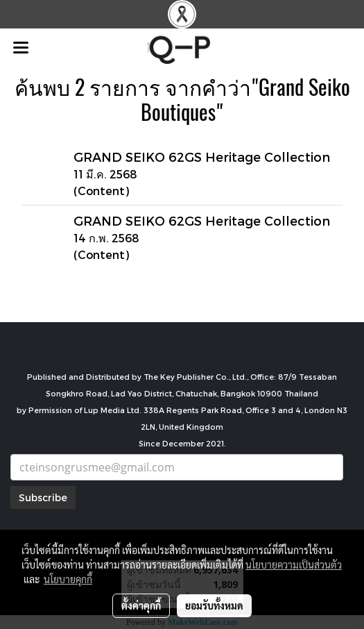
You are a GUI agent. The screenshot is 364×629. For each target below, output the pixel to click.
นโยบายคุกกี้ (68, 579)
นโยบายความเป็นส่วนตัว (294, 564)
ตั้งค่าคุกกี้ (141, 605)
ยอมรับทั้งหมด (214, 605)
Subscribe (43, 497)
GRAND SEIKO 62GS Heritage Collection (202, 157)
